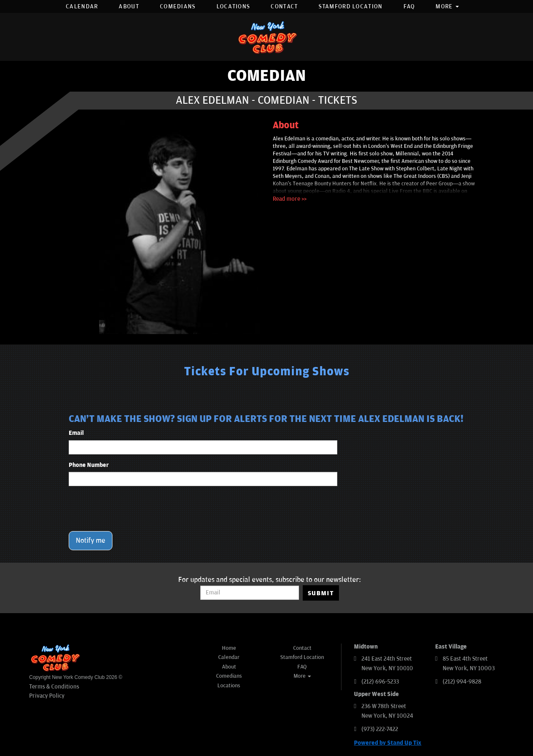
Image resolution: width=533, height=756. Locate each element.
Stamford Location (350, 6)
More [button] (447, 6)
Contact (284, 6)
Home (229, 648)
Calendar (82, 6)
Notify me (91, 541)
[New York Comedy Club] (266, 37)
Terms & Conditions (54, 687)
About (129, 6)
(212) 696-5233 (380, 682)
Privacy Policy (47, 696)
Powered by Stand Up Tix (388, 743)
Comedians (178, 6)
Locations (233, 6)
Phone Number (89, 465)
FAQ (409, 6)
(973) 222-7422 (380, 729)
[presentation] (132, 509)
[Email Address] (250, 593)
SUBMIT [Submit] (321, 593)
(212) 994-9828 (462, 682)
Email (76, 433)
